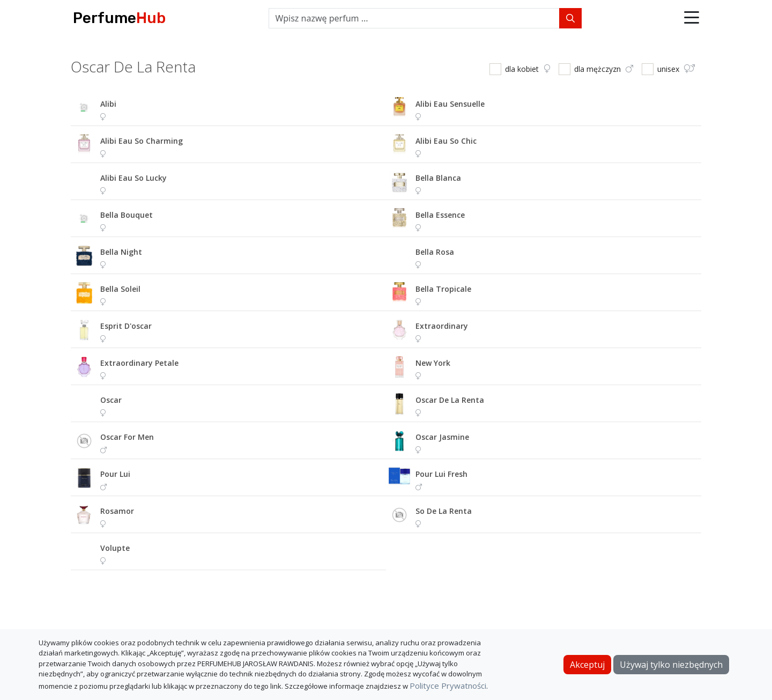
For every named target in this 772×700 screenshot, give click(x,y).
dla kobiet (528, 69)
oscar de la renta (450, 400)
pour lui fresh (441, 474)
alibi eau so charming (142, 141)
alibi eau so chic (446, 141)
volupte (115, 548)
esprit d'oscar (126, 326)
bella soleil (120, 289)
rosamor (117, 511)
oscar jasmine (442, 437)
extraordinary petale (139, 363)
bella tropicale (443, 289)
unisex (676, 69)
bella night (121, 252)
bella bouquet (127, 215)
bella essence (440, 215)
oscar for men (127, 437)
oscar (111, 400)
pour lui (115, 474)
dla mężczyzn (604, 69)
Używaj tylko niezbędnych (671, 665)
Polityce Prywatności (448, 686)
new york (433, 363)
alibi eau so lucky (133, 178)
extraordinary (442, 326)
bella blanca (438, 178)
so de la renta (444, 511)
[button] (692, 18)
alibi (108, 104)
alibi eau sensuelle (450, 104)
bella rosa (435, 252)
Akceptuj (587, 665)
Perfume (119, 18)
